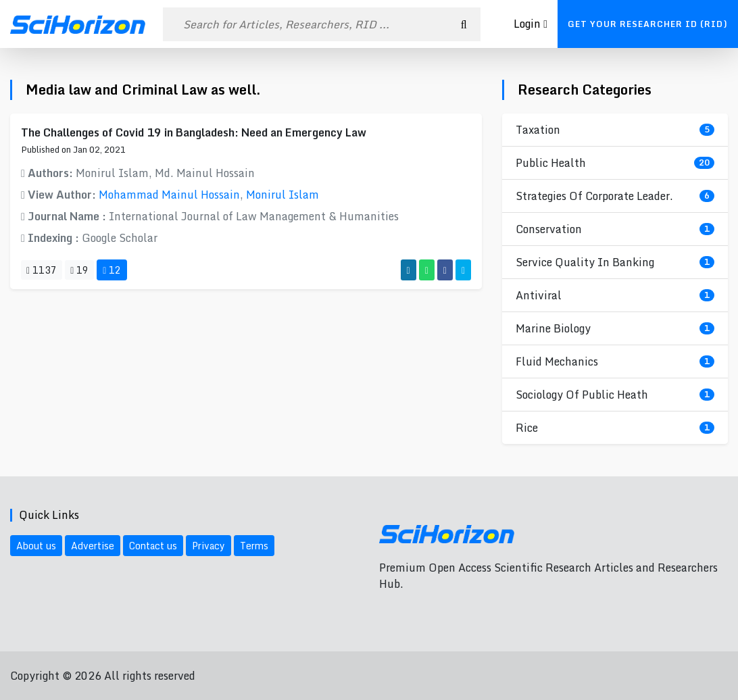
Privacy (208, 546)
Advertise (93, 546)
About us (36, 546)
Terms (254, 546)
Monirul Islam (282, 195)
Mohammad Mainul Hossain (169, 195)
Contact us (153, 546)
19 (79, 270)
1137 (42, 270)
